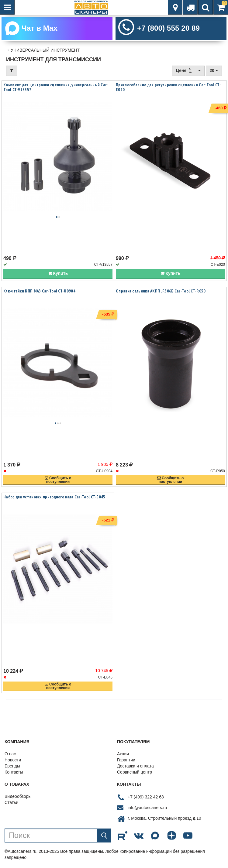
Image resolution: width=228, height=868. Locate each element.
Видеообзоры (18, 798)
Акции (123, 756)
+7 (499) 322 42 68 (146, 799)
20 (214, 73)
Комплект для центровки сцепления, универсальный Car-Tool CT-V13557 (56, 90)
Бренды (12, 768)
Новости (13, 762)
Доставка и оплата (135, 768)
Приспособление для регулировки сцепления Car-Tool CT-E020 (168, 90)
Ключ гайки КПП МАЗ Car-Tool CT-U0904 (39, 293)
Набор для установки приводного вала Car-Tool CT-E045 (54, 499)
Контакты (14, 774)
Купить (58, 275)
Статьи (11, 805)
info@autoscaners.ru (147, 810)
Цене (188, 73)
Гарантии (126, 762)
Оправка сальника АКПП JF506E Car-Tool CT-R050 (161, 293)
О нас (10, 756)
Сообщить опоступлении (58, 482)
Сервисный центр (135, 774)
